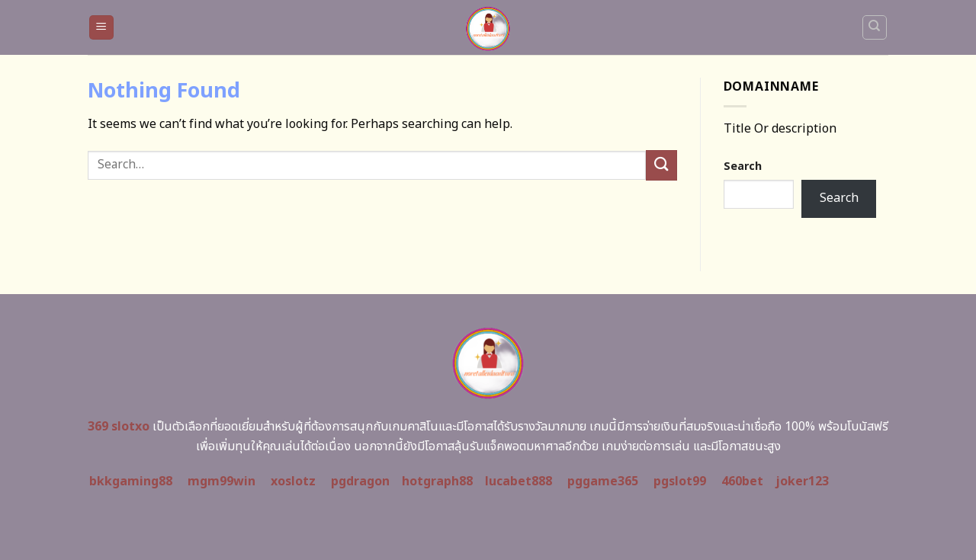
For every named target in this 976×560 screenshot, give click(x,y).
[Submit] (661, 165)
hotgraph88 (437, 482)
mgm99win (222, 482)
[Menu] (102, 28)
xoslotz (293, 482)
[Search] (875, 27)
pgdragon (360, 482)
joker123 (802, 482)
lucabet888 (518, 482)
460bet (742, 482)
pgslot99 (680, 482)
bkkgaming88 (131, 482)
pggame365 (603, 482)
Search (743, 166)
